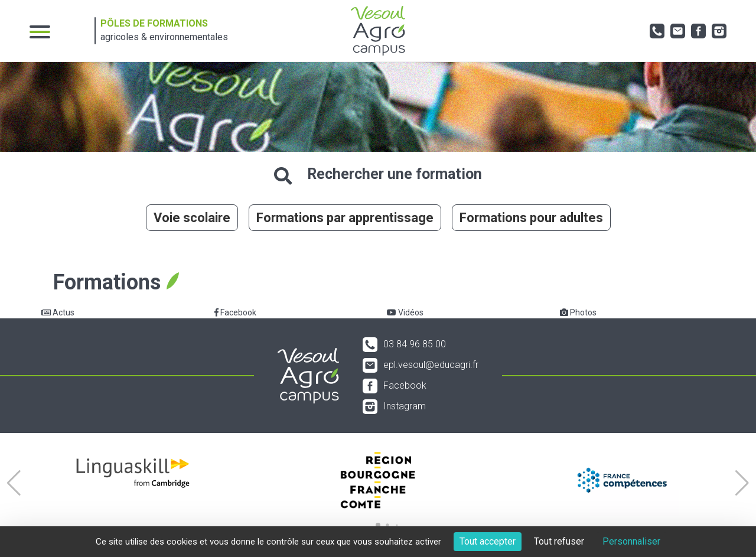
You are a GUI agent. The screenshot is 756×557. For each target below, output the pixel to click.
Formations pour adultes (531, 218)
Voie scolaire (192, 218)
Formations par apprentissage (345, 218)
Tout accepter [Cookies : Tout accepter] (488, 541)
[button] (14, 483)
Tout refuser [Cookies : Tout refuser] (559, 541)
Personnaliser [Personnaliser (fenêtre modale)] (631, 541)
